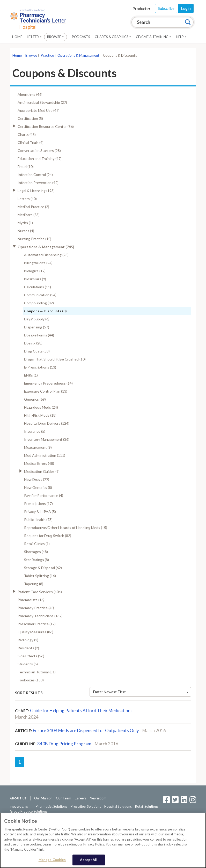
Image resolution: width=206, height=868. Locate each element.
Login (186, 8)
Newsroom (98, 798)
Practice (47, 55)
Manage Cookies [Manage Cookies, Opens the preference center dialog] (52, 860)
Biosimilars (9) (35, 279)
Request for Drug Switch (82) (48, 536)
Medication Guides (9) (42, 471)
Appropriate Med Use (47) (39, 110)
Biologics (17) (35, 271)
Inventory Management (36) (47, 439)
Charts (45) (27, 134)
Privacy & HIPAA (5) (40, 512)
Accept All (89, 860)
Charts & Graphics (113, 37)
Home (17, 37)
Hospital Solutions (118, 806)
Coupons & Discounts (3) (45, 311)
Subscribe (166, 8)
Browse (56, 37)
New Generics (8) (38, 487)
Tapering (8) (34, 584)
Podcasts (81, 37)
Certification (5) (30, 118)
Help (181, 37)
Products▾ (141, 9)
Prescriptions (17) (38, 503)
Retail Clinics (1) (37, 544)
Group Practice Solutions (29, 811)
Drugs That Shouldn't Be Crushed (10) (55, 359)
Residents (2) (28, 648)
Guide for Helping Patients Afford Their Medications (81, 711)
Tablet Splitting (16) (40, 576)
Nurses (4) (26, 231)
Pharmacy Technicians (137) (40, 616)
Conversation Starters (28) (39, 150)
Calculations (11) (38, 287)
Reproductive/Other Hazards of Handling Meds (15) (66, 528)
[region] (103, 840)
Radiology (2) (28, 640)
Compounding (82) (39, 303)
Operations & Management (78, 55)
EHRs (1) (31, 375)
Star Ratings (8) (36, 560)
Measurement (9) (38, 447)
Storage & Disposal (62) (43, 568)
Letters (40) (27, 199)
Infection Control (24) (35, 175)
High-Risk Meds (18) (40, 415)
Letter (34, 37)
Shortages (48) (36, 552)
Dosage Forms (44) (39, 335)
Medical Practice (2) (33, 207)
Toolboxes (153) (31, 680)
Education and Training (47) (40, 159)
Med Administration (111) (45, 455)
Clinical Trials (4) (31, 142)
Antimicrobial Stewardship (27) (42, 102)
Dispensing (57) (37, 327)
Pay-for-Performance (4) (44, 495)
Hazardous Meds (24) (41, 407)
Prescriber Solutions (86, 806)
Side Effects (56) (31, 656)
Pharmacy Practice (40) (36, 608)
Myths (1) (25, 223)
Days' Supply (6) (37, 319)
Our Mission (43, 798)
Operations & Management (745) (46, 247)
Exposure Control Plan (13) (46, 391)
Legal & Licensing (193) (36, 191)
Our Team (64, 798)
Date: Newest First (141, 692)
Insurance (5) (35, 431)
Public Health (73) (38, 520)
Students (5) (28, 664)
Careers (80, 798)
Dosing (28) (33, 343)
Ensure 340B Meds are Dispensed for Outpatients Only (86, 730)
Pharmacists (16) (31, 600)
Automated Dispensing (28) (46, 255)
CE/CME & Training (154, 37)
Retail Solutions (147, 806)
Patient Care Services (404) (40, 592)
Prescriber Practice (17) (37, 624)
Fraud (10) (26, 167)
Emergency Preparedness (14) (48, 383)
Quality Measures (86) (35, 632)
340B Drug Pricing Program (64, 744)
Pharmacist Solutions (51, 806)
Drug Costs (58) (37, 351)
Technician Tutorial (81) (37, 672)
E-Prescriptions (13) (40, 367)
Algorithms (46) (30, 94)
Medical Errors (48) (39, 463)
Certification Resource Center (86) (46, 126)
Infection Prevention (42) (38, 183)
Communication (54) (40, 295)
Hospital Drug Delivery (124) (47, 423)
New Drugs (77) (37, 479)
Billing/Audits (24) (38, 263)
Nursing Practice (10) (35, 239)
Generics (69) (35, 399)
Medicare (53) (29, 215)
